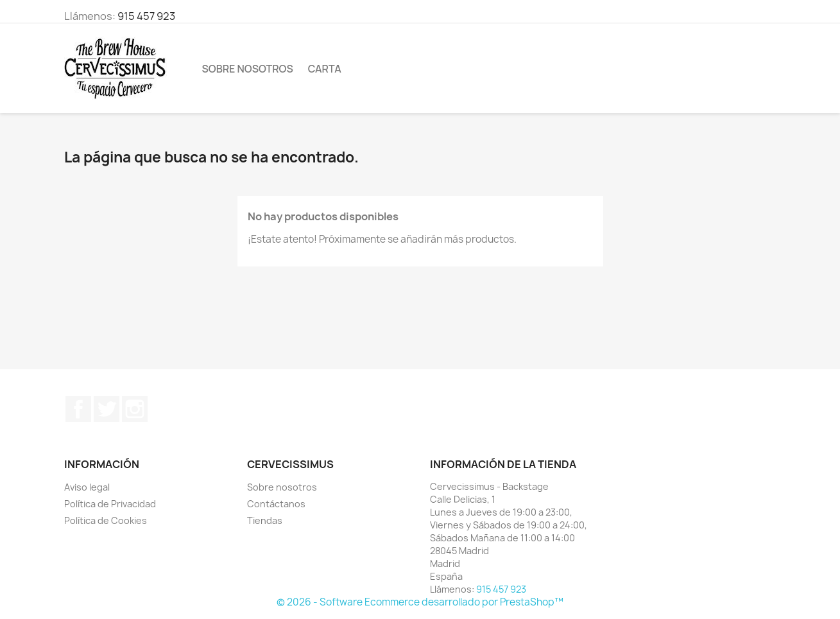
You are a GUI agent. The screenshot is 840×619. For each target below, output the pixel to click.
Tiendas (265, 520)
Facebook (78, 409)
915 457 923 (146, 16)
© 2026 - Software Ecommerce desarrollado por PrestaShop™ (420, 602)
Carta (325, 69)
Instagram (135, 409)
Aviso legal (87, 487)
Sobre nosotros (248, 69)
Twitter (107, 409)
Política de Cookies (106, 520)
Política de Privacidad (110, 504)
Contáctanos (276, 504)
